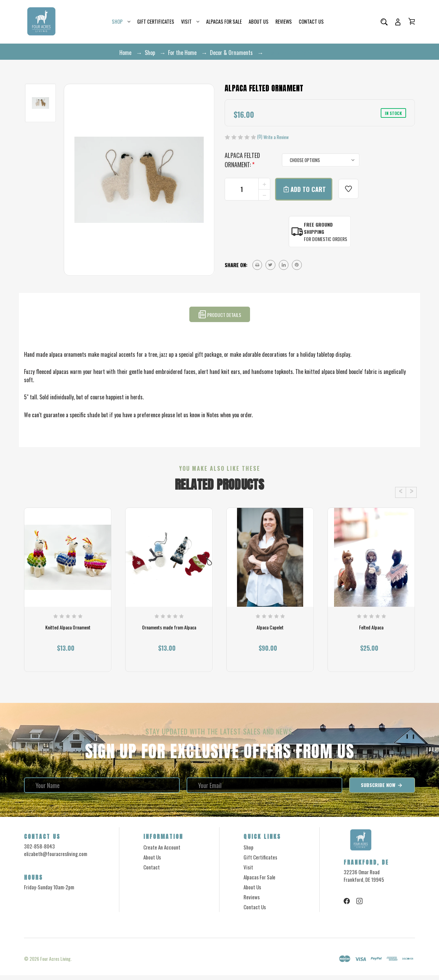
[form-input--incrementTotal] (247, 189)
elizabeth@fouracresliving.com (56, 858)
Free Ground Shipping (318, 228)
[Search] (384, 22)
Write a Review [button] (276, 137)
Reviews (284, 21)
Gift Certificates (156, 21)
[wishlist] (347, 189)
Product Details (220, 314)
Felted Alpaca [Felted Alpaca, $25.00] (371, 634)
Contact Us (311, 21)
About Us (259, 21)
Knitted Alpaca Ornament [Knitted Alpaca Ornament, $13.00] (68, 634)
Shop (121, 21)
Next (411, 492)
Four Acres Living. (56, 963)
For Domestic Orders (325, 239)
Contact (152, 872)
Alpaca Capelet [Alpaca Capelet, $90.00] (270, 634)
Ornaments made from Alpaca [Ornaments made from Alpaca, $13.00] (169, 634)
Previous (401, 492)
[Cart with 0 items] (412, 21)
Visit (190, 21)
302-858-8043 (39, 851)
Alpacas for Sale (224, 21)
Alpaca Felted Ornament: (242, 160)
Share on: (236, 265)
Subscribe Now (382, 790)
